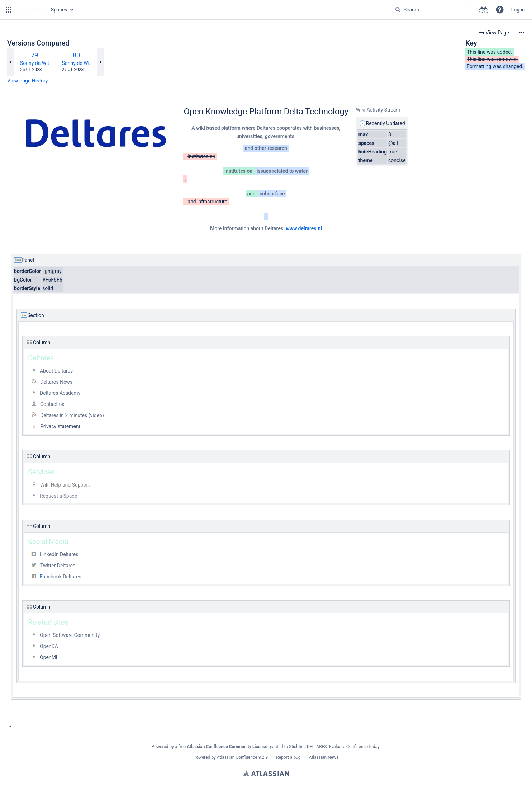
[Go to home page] (30, 10)
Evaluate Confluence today (354, 747)
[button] (9, 10)
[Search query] (432, 10)
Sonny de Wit (35, 63)
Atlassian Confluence (237, 757)
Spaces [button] (59, 10)
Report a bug (288, 757)
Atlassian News (324, 757)
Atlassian (266, 773)
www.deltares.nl (304, 228)
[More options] (522, 33)
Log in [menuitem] (518, 10)
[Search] (398, 10)
